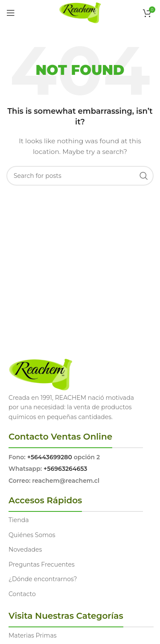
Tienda (19, 520)
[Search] (80, 176)
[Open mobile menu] (11, 13)
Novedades (25, 549)
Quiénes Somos (32, 535)
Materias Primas (33, 635)
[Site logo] (80, 12)
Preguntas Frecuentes (42, 564)
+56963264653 (65, 469)
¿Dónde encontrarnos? (43, 579)
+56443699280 (50, 457)
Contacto (22, 594)
